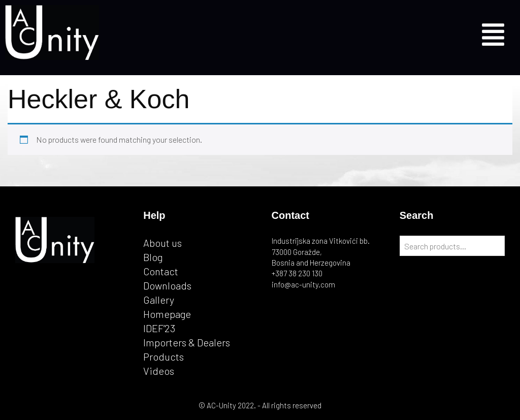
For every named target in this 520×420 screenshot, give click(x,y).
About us (162, 243)
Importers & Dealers (187, 342)
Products (164, 357)
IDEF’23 (159, 328)
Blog (153, 257)
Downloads (167, 285)
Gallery (159, 300)
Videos (159, 371)
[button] (493, 33)
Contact (161, 271)
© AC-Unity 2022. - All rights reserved (260, 405)
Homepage (167, 314)
